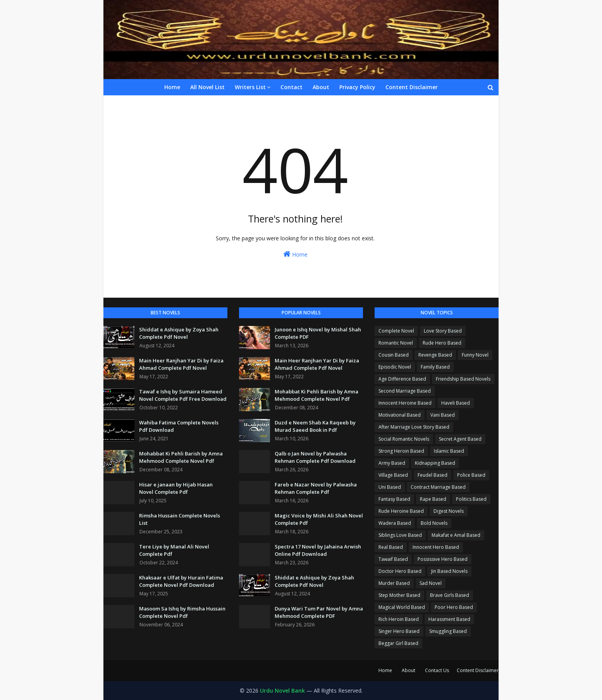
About (408, 670)
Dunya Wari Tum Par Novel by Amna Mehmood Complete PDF (319, 612)
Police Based (471, 475)
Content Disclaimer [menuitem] (412, 87)
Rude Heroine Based (401, 511)
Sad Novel (431, 583)
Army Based (392, 463)
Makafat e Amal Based (456, 535)
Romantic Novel (396, 343)
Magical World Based (402, 607)
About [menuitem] (321, 87)
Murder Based (394, 583)
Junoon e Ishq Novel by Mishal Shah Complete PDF (318, 333)
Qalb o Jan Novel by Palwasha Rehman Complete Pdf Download (315, 457)
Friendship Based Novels (463, 379)
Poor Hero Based (454, 607)
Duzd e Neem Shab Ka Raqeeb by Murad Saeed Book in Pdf (315, 426)
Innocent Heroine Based (405, 403)
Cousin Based (394, 355)
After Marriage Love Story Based (414, 427)
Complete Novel (396, 331)
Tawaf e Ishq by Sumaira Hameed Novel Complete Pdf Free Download (183, 395)
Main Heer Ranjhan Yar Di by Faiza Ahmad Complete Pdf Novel (181, 364)
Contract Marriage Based (438, 487)
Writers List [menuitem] (250, 87)
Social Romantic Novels (404, 439)
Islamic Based (449, 451)
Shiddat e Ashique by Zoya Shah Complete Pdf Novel (179, 333)
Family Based (435, 367)
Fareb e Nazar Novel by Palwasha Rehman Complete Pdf (316, 488)
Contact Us (437, 670)
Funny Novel (475, 355)
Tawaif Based (393, 559)
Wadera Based (395, 523)
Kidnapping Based (435, 463)
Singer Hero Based (399, 631)
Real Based (391, 547)
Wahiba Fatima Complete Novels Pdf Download (179, 426)
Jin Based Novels (449, 571)
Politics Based (471, 499)
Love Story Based (443, 331)
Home (295, 254)
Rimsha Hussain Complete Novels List (180, 519)
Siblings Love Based (400, 535)
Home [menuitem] (172, 87)
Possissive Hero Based (443, 559)
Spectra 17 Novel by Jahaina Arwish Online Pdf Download (318, 550)
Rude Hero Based (442, 343)
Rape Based (433, 499)
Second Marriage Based (405, 391)
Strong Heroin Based (401, 451)
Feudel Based (433, 475)
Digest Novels (449, 511)
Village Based (393, 475)
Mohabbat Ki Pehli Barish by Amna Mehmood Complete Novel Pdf (181, 457)
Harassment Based (449, 619)
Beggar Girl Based (398, 643)
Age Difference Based (402, 379)
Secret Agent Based (460, 439)
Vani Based (443, 415)
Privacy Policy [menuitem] (357, 87)
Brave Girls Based (450, 595)
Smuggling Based (448, 631)
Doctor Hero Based (400, 571)
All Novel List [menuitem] (207, 87)
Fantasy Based (394, 499)
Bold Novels (434, 523)
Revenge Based (435, 355)
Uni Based (390, 487)
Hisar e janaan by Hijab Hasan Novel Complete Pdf (176, 488)
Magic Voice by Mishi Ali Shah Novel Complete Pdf (319, 519)
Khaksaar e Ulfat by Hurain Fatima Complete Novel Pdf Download (181, 581)
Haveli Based (456, 403)
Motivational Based (400, 415)
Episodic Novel (395, 367)
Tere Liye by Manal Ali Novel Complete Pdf (174, 550)
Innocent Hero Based (436, 547)
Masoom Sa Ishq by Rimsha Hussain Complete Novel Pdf (182, 612)
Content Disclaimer (478, 670)
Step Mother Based (399, 595)
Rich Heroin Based (399, 619)
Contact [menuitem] (292, 87)
